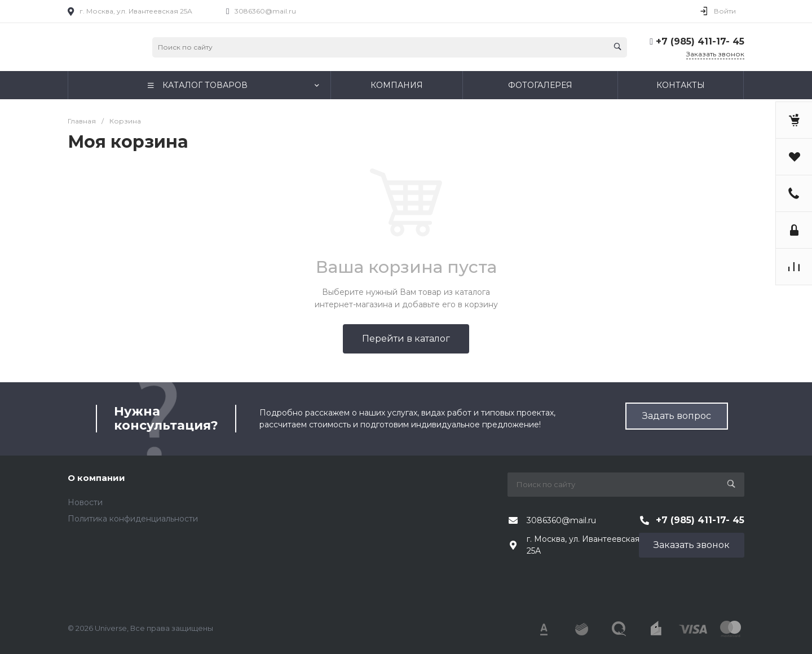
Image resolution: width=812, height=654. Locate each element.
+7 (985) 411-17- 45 (700, 41)
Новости (85, 502)
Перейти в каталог (406, 339)
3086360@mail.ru (265, 11)
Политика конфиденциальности (133, 519)
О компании (96, 478)
